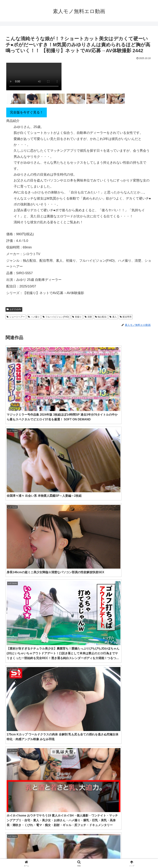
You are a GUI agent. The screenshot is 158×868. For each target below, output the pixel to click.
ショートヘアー (16, 317)
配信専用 (126, 317)
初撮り (77, 317)
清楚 (88, 317)
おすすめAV (14, 309)
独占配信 (101, 317)
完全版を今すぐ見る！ (27, 112)
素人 (113, 317)
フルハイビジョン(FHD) (56, 317)
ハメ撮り (34, 317)
